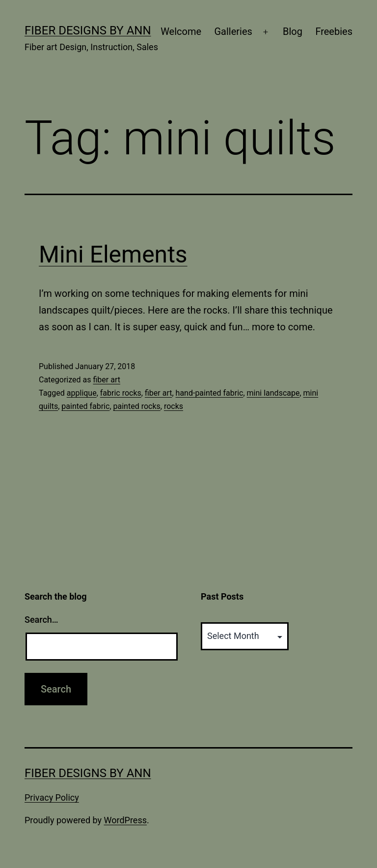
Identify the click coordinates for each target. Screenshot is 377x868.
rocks (174, 406)
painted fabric (85, 406)
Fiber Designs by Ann (88, 30)
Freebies (334, 31)
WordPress (125, 820)
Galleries (233, 31)
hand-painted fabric (210, 393)
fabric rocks (121, 393)
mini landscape (273, 393)
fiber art (106, 380)
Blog (293, 31)
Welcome (181, 31)
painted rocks (137, 406)
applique (82, 393)
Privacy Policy (52, 797)
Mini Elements (113, 254)
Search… (41, 620)
